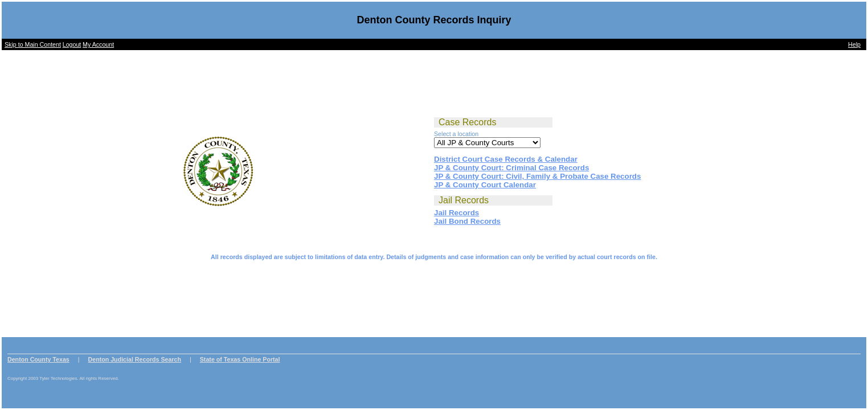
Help (854, 44)
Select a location (456, 134)
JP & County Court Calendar (485, 185)
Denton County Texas (38, 359)
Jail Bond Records (467, 221)
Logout (72, 44)
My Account (98, 44)
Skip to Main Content (33, 44)
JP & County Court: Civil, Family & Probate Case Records (537, 176)
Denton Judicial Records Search (135, 359)
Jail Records (456, 213)
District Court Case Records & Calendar (506, 159)
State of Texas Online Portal (240, 359)
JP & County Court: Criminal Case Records (511, 168)
